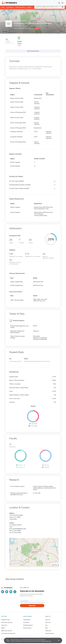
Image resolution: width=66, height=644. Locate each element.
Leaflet (47, 10)
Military (3, 628)
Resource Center (27, 628)
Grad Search (26, 622)
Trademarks (48, 631)
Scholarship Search (28, 625)
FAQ (46, 625)
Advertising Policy (50, 633)
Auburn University (20, 7)
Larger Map (5, 31)
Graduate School (31, 7)
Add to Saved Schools (33, 51)
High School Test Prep (7, 631)
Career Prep (4, 625)
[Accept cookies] (58, 640)
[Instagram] (15, 592)
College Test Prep (5, 620)
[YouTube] (11, 592)
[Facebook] (7, 592)
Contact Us (48, 622)
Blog (46, 628)
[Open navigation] (62, 3)
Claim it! (37, 29)
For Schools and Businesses (8, 633)
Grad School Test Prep (7, 622)
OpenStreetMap (55, 10)
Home (3, 7)
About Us (47, 620)
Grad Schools (10, 7)
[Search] (59, 3)
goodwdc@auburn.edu (19, 529)
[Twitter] (3, 592)
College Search (27, 620)
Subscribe (32, 606)
